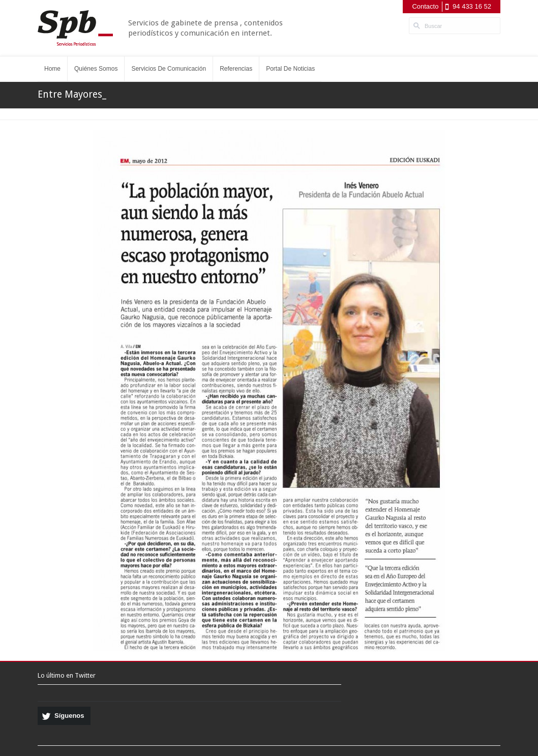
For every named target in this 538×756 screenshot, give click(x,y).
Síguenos (69, 716)
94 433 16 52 (472, 6)
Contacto (425, 6)
